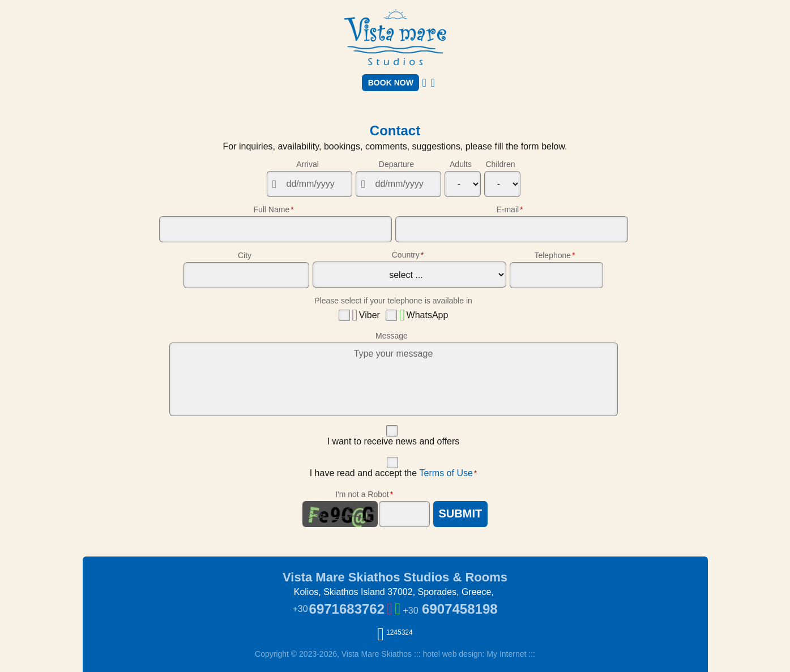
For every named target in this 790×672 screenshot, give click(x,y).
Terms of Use (446, 473)
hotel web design (452, 654)
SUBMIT (461, 513)
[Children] (502, 184)
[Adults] (463, 184)
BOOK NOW (391, 83)
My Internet (506, 654)
